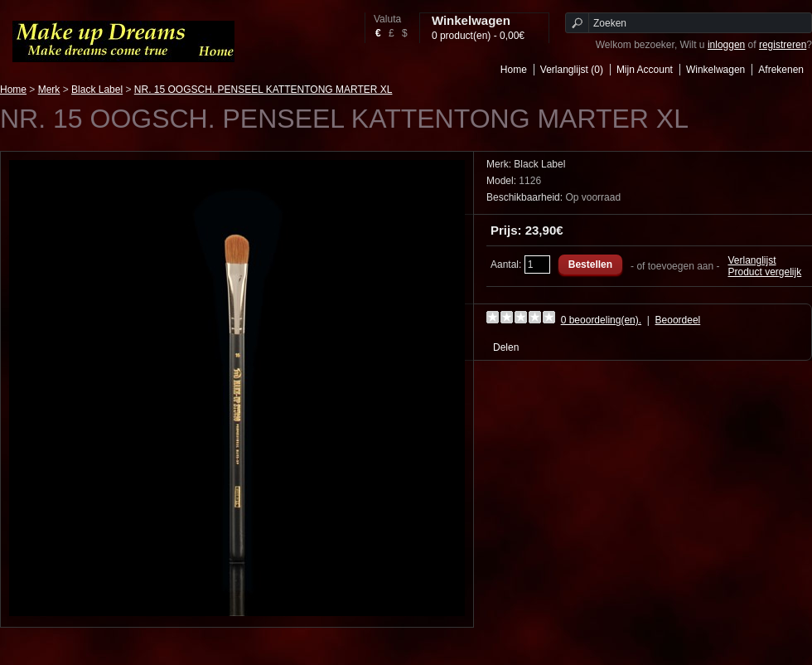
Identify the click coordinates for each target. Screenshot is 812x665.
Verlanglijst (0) (572, 70)
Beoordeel (678, 320)
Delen (506, 347)
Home (514, 70)
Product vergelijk (765, 272)
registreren (783, 45)
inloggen (726, 45)
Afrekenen (781, 70)
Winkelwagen (715, 70)
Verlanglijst (752, 260)
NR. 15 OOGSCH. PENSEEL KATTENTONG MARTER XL (263, 90)
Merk (49, 90)
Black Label (97, 90)
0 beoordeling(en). (601, 320)
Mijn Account (645, 70)
